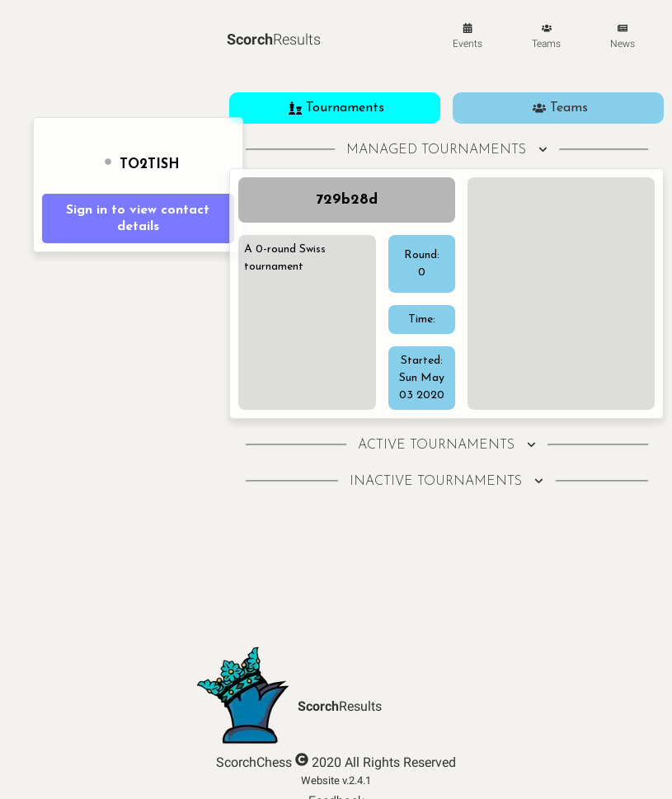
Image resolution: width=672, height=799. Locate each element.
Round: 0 (422, 264)
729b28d (347, 200)
